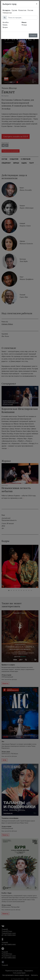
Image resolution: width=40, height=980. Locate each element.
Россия (30, 10)
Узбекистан (7, 13)
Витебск (6, 22)
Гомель (5, 25)
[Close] (37, 4)
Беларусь (6, 10)
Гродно (5, 27)
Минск (24, 22)
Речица (24, 25)
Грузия (14, 10)
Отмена (33, 35)
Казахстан (22, 10)
